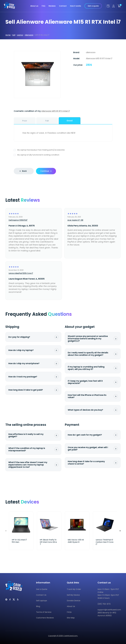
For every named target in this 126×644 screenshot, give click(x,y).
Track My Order (74, 589)
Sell (14, 35)
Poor (25, 121)
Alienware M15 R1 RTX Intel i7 (56, 111)
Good (70, 121)
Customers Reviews (45, 618)
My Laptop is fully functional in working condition (63, 155)
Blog (38, 606)
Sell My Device (73, 595)
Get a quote (93, 6)
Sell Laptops (42, 601)
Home (8, 35)
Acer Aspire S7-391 (75, 220)
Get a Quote (42, 589)
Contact (63, 6)
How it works (76, 6)
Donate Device (74, 601)
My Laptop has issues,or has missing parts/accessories (63, 150)
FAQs (69, 612)
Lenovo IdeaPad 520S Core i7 (21, 273)
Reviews (52, 6)
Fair (47, 121)
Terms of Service (44, 612)
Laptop (20, 35)
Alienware (29, 35)
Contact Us (41, 595)
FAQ (43, 6)
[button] (120, 531)
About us (34, 6)
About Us (71, 606)
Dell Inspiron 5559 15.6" (18, 220)
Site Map (71, 618)
